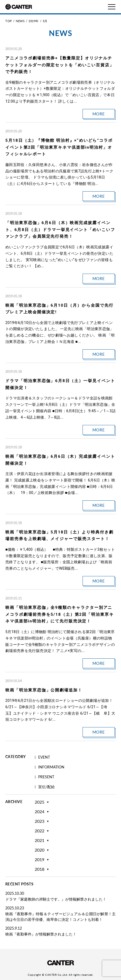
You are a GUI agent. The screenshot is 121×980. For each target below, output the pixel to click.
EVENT (42, 757)
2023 (40, 821)
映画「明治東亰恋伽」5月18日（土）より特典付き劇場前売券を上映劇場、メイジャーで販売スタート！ (59, 536)
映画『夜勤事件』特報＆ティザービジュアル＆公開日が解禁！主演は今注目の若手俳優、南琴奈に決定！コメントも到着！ (60, 917)
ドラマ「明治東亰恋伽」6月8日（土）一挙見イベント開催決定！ (60, 384)
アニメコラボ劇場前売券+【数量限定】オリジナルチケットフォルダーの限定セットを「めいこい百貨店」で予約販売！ (60, 65)
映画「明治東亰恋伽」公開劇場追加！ (44, 690)
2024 (40, 812)
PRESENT (44, 777)
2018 (40, 869)
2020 (40, 850)
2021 (40, 840)
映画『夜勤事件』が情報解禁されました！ (41, 934)
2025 (40, 802)
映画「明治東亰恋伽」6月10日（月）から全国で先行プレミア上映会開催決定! (59, 309)
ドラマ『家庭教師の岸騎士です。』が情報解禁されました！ (56, 899)
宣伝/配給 (45, 787)
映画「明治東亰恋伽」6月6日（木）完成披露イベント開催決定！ (60, 460)
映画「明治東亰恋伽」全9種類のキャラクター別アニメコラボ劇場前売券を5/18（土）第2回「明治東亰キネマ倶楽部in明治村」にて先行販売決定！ (60, 614)
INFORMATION (50, 767)
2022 (40, 831)
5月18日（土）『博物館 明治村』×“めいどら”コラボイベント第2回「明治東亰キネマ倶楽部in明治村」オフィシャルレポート (59, 147)
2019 (40, 860)
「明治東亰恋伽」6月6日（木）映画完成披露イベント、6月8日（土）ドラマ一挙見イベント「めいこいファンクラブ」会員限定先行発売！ (60, 230)
